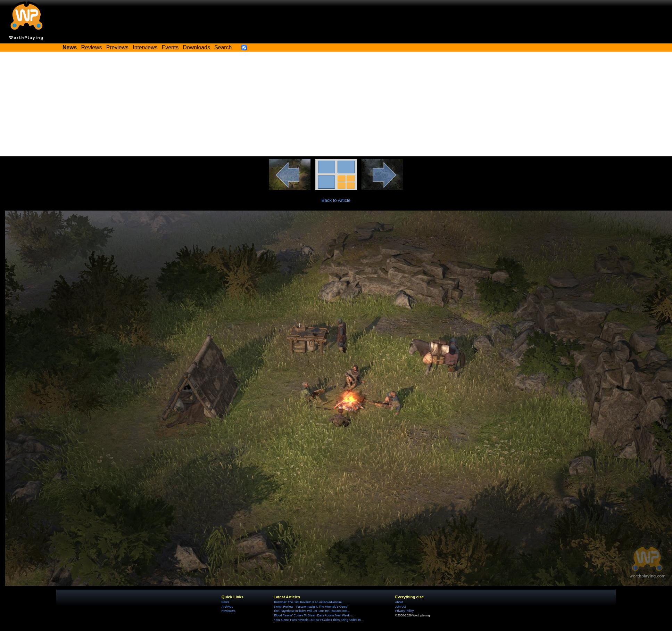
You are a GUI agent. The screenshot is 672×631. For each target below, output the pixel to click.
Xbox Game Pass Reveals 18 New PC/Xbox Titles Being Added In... (318, 620)
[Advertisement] (336, 104)
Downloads (197, 47)
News (225, 602)
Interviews (145, 47)
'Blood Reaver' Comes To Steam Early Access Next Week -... (314, 615)
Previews (117, 47)
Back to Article (336, 200)
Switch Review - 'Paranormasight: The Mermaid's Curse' (311, 607)
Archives (227, 607)
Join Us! (401, 607)
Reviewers (229, 611)
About (399, 602)
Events (170, 47)
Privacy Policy (404, 611)
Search (223, 47)
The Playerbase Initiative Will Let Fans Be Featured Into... (312, 611)
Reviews (92, 47)
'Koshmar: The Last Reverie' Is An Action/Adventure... (309, 602)
